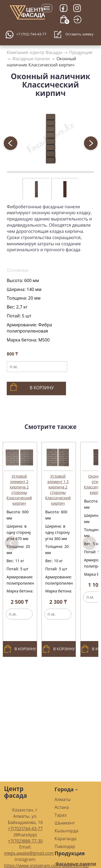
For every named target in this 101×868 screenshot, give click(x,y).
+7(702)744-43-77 (25, 829)
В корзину (32, 387)
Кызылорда (67, 831)
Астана (62, 807)
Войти (79, 26)
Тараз (61, 815)
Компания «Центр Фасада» (35, 52)
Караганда (66, 839)
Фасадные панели (31, 59)
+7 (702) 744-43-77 (31, 34)
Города (66, 789)
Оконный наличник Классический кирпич (41, 62)
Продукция (81, 52)
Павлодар (65, 846)
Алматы (63, 799)
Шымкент (65, 823)
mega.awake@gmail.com (29, 853)
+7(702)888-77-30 (25, 841)
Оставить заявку (74, 35)
